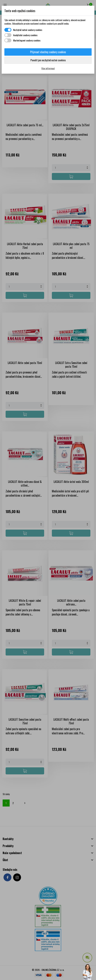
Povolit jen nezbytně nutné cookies (48, 60)
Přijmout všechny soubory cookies (48, 52)
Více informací (48, 68)
